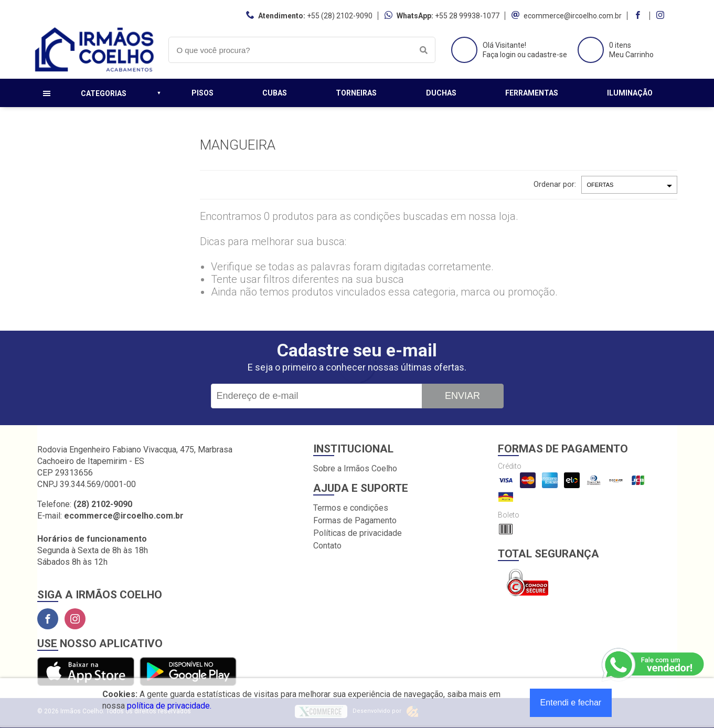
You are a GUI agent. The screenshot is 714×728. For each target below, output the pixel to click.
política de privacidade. (169, 706)
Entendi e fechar (571, 703)
